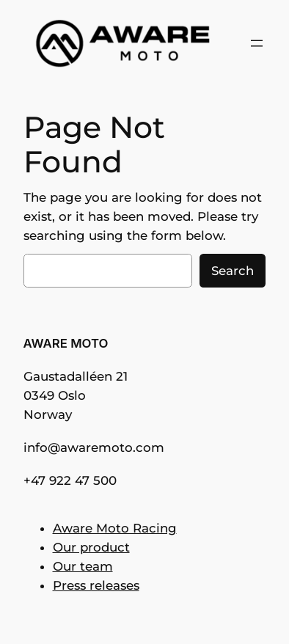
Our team (83, 566)
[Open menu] (257, 43)
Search (233, 271)
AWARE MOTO (66, 343)
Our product (91, 547)
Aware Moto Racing (115, 528)
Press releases (96, 585)
